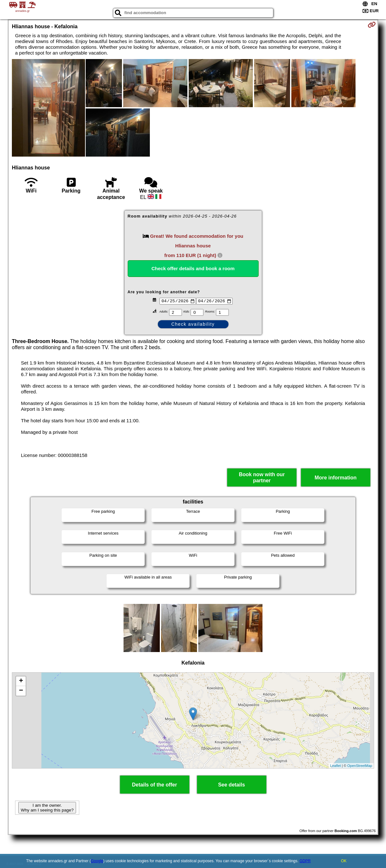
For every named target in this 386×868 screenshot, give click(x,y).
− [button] (21, 691)
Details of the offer (154, 785)
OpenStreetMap (360, 766)
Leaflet (335, 766)
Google (97, 861)
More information (336, 478)
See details (232, 785)
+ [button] (21, 681)
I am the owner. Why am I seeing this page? (47, 808)
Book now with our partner (262, 477)
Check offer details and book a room (193, 268)
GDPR (305, 861)
